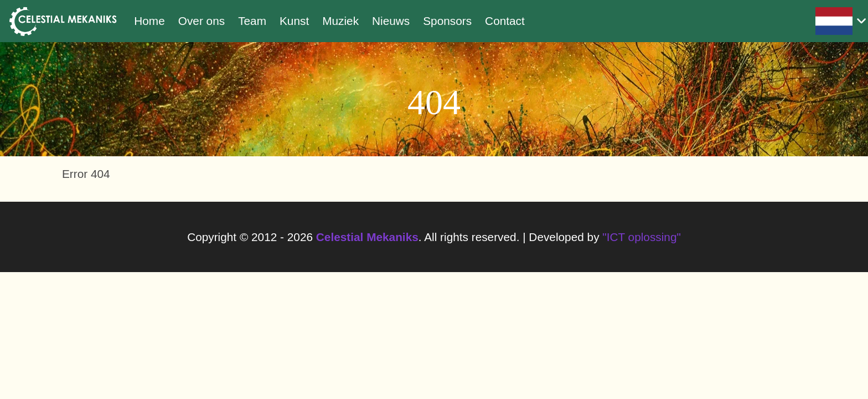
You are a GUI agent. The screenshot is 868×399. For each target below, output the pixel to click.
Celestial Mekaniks (367, 237)
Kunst (294, 21)
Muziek (340, 21)
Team (252, 21)
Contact (505, 21)
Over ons (201, 21)
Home (149, 21)
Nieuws (391, 21)
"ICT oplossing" (642, 237)
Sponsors (447, 21)
